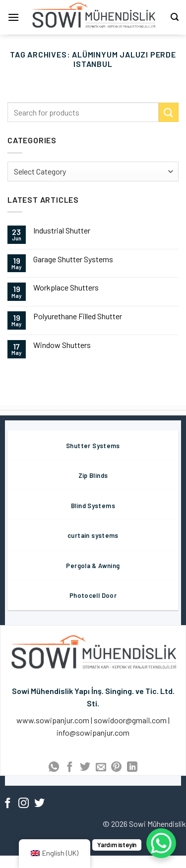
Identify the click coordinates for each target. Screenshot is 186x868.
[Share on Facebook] (69, 768)
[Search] (175, 17)
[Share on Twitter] (85, 768)
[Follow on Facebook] (8, 804)
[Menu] (13, 17)
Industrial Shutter (62, 230)
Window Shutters (62, 345)
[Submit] (169, 112)
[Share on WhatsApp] (54, 768)
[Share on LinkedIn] (132, 768)
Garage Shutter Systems (73, 259)
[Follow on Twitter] (39, 804)
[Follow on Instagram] (24, 804)
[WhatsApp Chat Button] (161, 843)
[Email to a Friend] (101, 768)
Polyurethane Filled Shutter (78, 316)
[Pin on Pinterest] (116, 768)
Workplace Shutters (66, 287)
